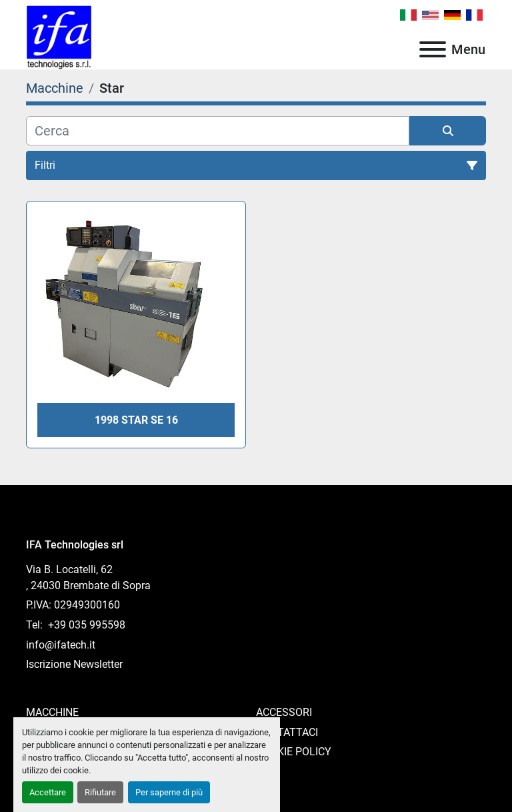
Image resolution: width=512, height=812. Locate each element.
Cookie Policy (294, 752)
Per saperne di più (169, 792)
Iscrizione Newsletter (74, 664)
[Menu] (433, 49)
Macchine (52, 712)
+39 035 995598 (85, 625)
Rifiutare (100, 792)
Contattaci (287, 732)
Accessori (284, 712)
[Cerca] (218, 131)
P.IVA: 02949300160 (73, 605)
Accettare (48, 792)
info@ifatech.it (61, 645)
